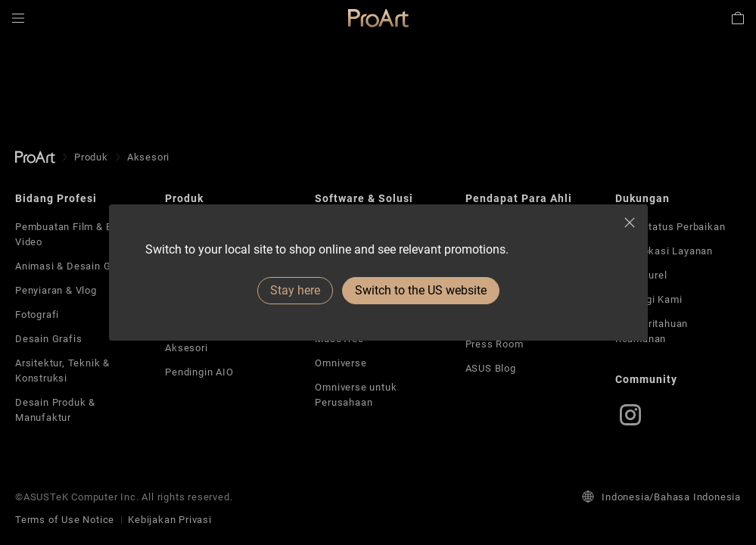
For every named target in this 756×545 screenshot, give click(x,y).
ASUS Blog (491, 368)
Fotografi (37, 315)
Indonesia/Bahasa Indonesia (661, 497)
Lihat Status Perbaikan (670, 227)
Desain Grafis (48, 339)
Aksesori (186, 348)
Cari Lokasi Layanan (664, 251)
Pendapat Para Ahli (519, 198)
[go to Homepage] (35, 157)
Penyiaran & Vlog (56, 290)
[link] (378, 18)
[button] (18, 18)
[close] (630, 223)
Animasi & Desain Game (73, 266)
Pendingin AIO (199, 372)
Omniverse (341, 363)
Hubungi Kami (649, 299)
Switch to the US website (421, 290)
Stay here (295, 290)
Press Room (495, 344)
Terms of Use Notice (65, 520)
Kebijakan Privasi (170, 520)
